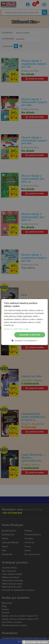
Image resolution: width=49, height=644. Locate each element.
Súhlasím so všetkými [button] (30, 335)
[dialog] (25, 322)
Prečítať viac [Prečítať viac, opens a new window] (9, 325)
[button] (25, 329)
